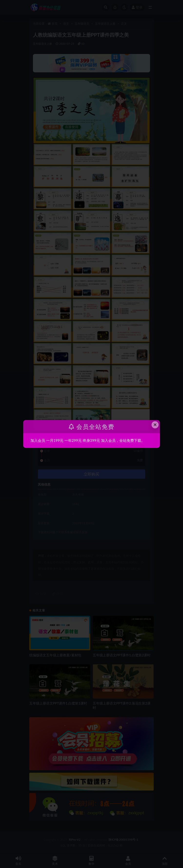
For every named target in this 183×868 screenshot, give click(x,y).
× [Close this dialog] (155, 425)
